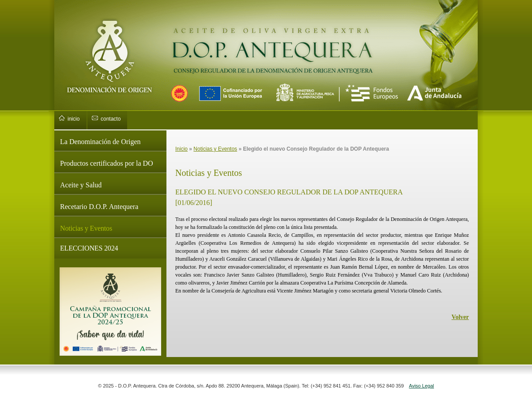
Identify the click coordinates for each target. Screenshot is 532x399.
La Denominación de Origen (100, 142)
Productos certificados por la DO (107, 163)
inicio (74, 119)
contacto (111, 119)
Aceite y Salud (81, 185)
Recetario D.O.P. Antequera (99, 207)
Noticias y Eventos (86, 228)
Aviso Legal (421, 386)
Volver (460, 317)
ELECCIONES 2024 (89, 248)
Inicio (181, 149)
